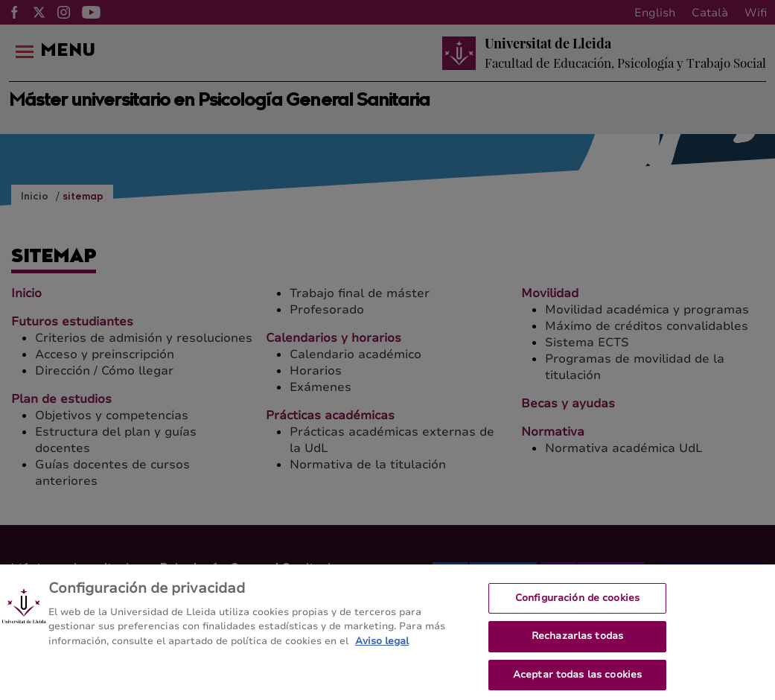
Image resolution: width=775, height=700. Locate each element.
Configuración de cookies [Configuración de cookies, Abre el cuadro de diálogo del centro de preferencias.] (577, 604)
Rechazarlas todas (577, 642)
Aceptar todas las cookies (577, 681)
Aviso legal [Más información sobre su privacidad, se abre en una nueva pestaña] (382, 647)
